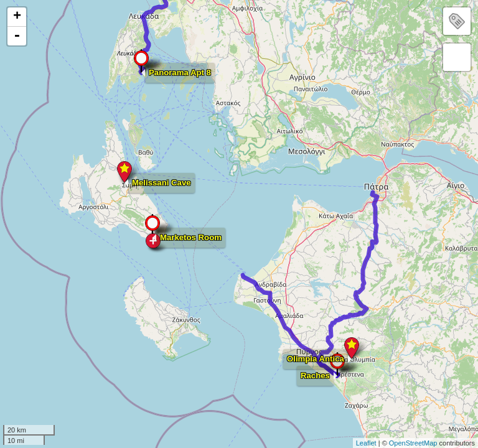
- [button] (17, 36)
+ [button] (17, 17)
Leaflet (366, 443)
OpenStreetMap (413, 443)
